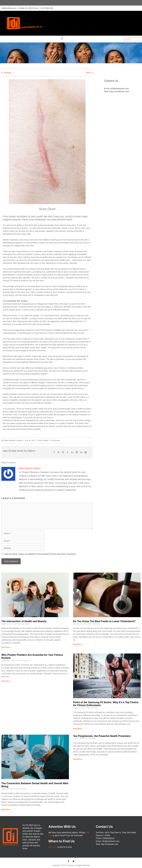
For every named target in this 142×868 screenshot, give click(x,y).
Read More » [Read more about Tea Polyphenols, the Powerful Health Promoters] (78, 759)
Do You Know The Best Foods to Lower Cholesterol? (104, 621)
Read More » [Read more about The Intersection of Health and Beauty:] (6, 647)
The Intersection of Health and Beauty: (24, 621)
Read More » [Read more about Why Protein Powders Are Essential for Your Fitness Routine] (6, 681)
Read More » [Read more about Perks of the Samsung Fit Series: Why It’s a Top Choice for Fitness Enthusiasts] (78, 729)
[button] (62, 38)
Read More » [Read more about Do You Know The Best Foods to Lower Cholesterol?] (78, 644)
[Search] (140, 39)
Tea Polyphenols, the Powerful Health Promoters (102, 736)
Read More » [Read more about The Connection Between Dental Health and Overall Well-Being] (6, 810)
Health (46, 441)
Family (40, 441)
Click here (53, 847)
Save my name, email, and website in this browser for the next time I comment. (40, 554)
